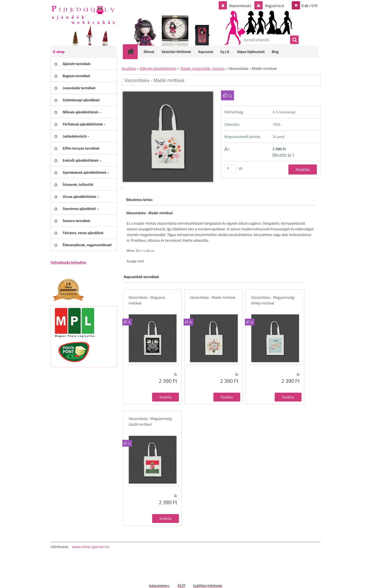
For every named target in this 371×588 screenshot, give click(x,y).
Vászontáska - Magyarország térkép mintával (273, 300)
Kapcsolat (206, 52)
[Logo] (83, 14)
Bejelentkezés (240, 6)
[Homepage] (133, 52)
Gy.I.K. (225, 52)
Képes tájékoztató (251, 52)
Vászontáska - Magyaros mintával (147, 300)
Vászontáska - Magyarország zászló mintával (150, 421)
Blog (275, 52)
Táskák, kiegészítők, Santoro (202, 68)
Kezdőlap (129, 68)
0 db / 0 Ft (309, 6)
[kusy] (230, 168)
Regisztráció (274, 6)
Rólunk (149, 52)
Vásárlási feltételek (176, 52)
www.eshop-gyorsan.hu (90, 547)
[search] (294, 40)
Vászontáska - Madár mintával (212, 297)
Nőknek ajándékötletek (158, 68)
